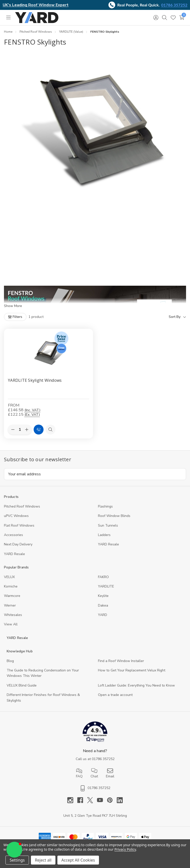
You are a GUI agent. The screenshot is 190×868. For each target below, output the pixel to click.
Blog (10, 661)
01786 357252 (174, 5)
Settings (17, 860)
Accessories (13, 535)
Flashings (105, 506)
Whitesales (13, 615)
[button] (95, 733)
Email (110, 773)
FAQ (79, 773)
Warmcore (12, 596)
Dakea (103, 605)
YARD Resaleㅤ (14, 554)
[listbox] (117, 317)
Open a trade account (115, 695)
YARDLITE (106, 586)
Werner (10, 605)
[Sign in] (156, 18)
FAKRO (103, 577)
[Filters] (15, 317)
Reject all (43, 860)
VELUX (9, 577)
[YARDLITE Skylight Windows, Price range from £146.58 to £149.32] (48, 351)
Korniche (11, 586)
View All (11, 624)
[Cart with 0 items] (182, 18)
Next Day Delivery (18, 544)
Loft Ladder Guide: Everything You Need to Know (136, 685)
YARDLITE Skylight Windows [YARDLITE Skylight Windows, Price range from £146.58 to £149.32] (35, 380)
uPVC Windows (16, 516)
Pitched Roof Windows (22, 506)
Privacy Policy (125, 849)
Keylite (103, 596)
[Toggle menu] (8, 18)
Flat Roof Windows (19, 525)
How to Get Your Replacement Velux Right (132, 670)
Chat (94, 773)
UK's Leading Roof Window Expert (36, 5)
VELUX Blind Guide (22, 685)
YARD (103, 615)
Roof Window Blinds (114, 516)
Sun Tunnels (108, 525)
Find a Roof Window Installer (121, 661)
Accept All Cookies (78, 860)
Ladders (104, 535)
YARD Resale (108, 544)
